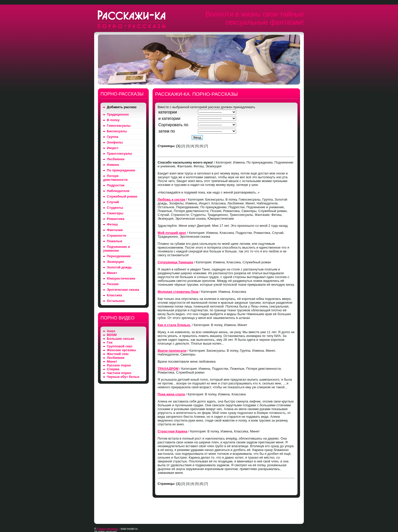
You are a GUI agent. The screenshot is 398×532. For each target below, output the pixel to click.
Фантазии (115, 230)
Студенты (115, 208)
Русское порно (119, 365)
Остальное (116, 301)
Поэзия (113, 284)
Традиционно (118, 114)
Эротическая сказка (123, 290)
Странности (117, 236)
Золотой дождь (119, 267)
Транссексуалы (119, 154)
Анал (111, 331)
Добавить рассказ (122, 107)
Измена (113, 165)
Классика (114, 295)
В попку (113, 120)
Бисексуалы (117, 131)
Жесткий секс (118, 354)
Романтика (116, 219)
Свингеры (115, 213)
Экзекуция (115, 262)
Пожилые (115, 241)
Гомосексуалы (119, 126)
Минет (112, 273)
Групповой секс (120, 346)
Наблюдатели (118, 191)
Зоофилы (115, 142)
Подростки (116, 185)
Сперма (113, 369)
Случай (113, 202)
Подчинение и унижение (117, 249)
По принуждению (121, 170)
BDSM (112, 335)
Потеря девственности (115, 178)
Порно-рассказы (107, 529)
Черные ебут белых (123, 377)
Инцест (113, 148)
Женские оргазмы (121, 350)
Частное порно (119, 373)
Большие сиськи (121, 339)
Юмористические (121, 278)
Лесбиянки (116, 159)
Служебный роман (122, 196)
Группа (113, 137)
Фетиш (112, 224)
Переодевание (119, 256)
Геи (110, 342)
